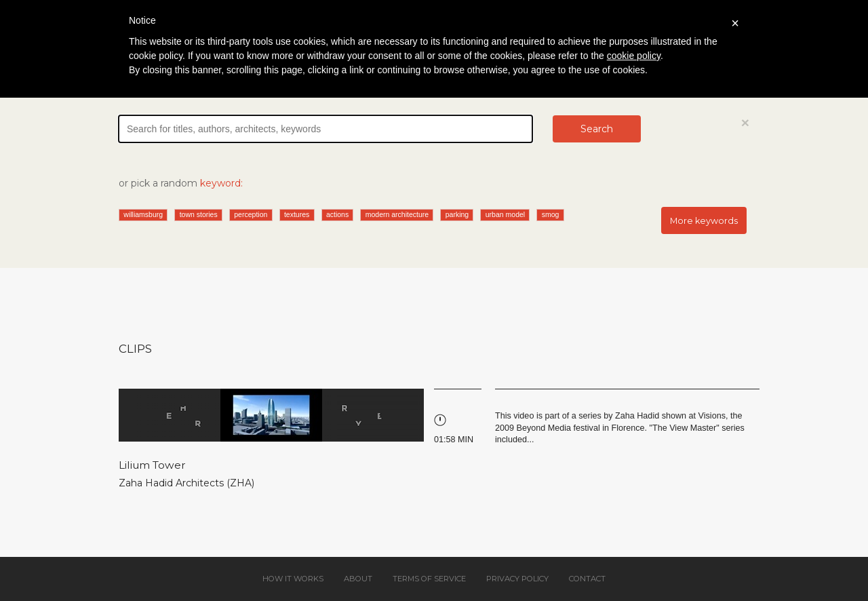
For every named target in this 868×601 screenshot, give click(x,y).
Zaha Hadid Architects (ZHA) (186, 483)
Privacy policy (517, 579)
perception (251, 214)
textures (297, 214)
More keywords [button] (704, 221)
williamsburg (143, 214)
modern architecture (397, 214)
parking (457, 214)
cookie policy (634, 56)
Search (597, 129)
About (358, 579)
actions (337, 214)
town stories (199, 214)
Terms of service (429, 579)
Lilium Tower (152, 465)
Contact (587, 579)
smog (551, 214)
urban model (505, 214)
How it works (293, 579)
